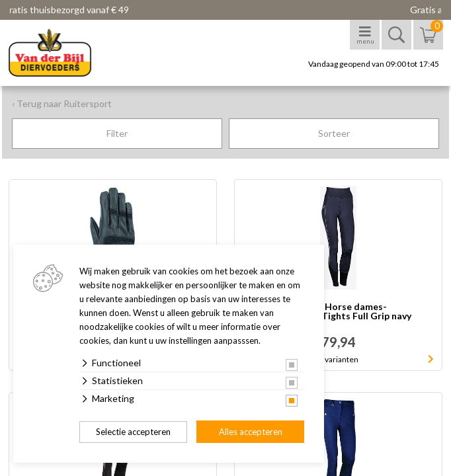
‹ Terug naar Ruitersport (62, 103)
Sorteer (334, 133)
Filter (117, 133)
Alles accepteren (251, 432)
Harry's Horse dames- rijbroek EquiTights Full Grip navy (338, 312)
